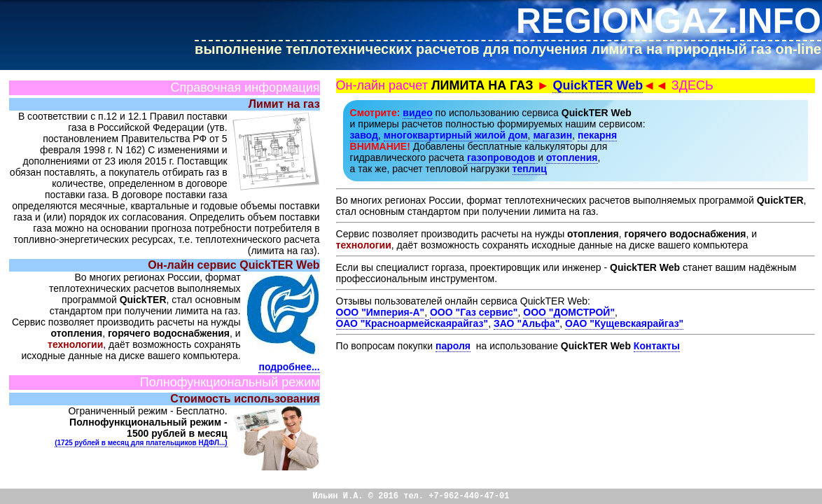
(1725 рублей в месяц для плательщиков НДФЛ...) (141, 443)
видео (417, 113)
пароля (453, 346)
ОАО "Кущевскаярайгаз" (624, 323)
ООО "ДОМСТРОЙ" (569, 312)
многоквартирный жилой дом (456, 135)
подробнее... (289, 367)
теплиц (530, 169)
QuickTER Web (598, 85)
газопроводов (501, 157)
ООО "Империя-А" (381, 312)
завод (364, 135)
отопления (572, 157)
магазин (552, 135)
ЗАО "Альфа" (527, 323)
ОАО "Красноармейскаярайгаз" (412, 323)
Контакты (657, 346)
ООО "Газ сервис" (474, 312)
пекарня (597, 135)
